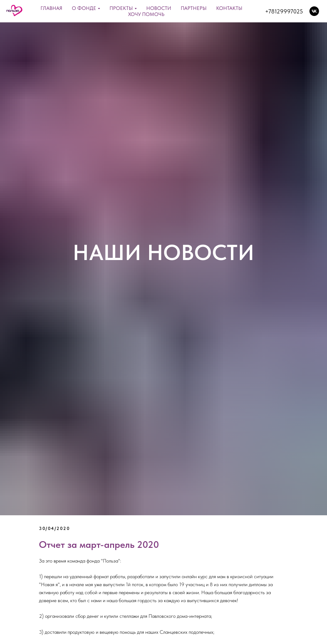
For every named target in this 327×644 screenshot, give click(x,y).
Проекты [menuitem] (121, 8)
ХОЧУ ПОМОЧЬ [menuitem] (146, 14)
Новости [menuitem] (159, 8)
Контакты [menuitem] (229, 8)
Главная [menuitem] (51, 8)
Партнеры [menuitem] (194, 8)
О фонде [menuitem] (84, 8)
